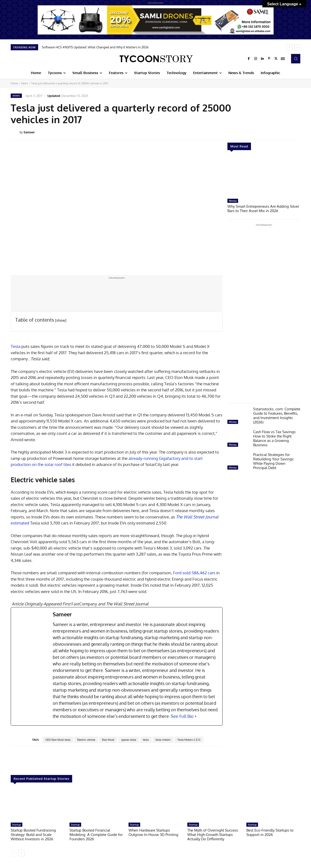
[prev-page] (14, 853)
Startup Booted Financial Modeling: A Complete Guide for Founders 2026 (96, 835)
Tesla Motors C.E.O (189, 740)
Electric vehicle (86, 740)
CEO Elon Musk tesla (58, 740)
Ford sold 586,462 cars (195, 573)
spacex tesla (129, 740)
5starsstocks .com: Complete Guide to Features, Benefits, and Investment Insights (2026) (277, 416)
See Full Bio (182, 716)
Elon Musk (108, 740)
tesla (146, 740)
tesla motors (163, 740)
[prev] (289, 47)
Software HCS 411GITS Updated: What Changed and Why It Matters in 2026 (95, 47)
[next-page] (22, 853)
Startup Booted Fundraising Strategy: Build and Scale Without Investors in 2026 (33, 835)
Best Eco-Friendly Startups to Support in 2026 (270, 832)
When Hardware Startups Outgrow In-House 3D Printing (153, 832)
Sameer (29, 132)
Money (233, 201)
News (25, 83)
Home (14, 83)
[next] (297, 47)
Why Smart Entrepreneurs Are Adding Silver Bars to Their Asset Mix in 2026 (263, 209)
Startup (17, 825)
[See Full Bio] (196, 716)
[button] (296, 59)
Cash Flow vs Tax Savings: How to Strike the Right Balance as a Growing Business (275, 438)
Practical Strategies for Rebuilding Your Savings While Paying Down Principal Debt (273, 461)
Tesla (16, 346)
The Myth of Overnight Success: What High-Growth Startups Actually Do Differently (213, 835)
